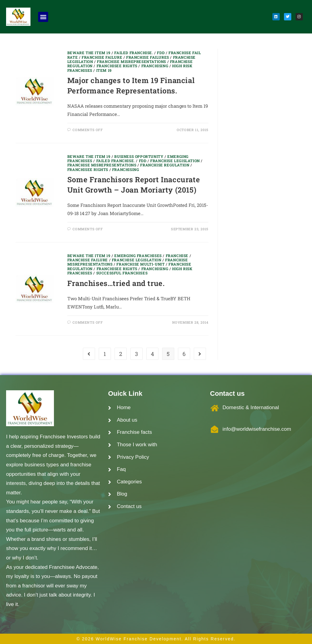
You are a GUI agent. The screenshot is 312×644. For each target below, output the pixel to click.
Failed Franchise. (134, 53)
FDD (161, 53)
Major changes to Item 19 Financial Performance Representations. (131, 85)
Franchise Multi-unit (140, 264)
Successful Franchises (122, 273)
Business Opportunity (139, 156)
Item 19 (104, 70)
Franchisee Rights (117, 66)
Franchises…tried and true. (116, 283)
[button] (43, 17)
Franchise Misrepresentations (131, 61)
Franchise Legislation (175, 161)
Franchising (155, 66)
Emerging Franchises (138, 256)
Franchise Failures (148, 57)
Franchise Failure (102, 57)
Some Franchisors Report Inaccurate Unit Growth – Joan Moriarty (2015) (134, 185)
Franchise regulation (165, 165)
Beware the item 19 (89, 53)
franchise (177, 256)
